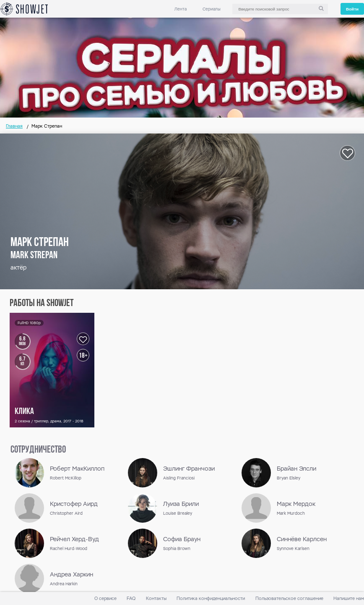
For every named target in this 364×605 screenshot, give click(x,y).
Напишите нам (349, 598)
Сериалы (212, 9)
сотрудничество (38, 450)
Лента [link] (181, 9)
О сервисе (105, 598)
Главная (14, 126)
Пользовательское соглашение (289, 598)
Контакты (156, 598)
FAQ (131, 598)
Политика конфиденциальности (211, 598)
